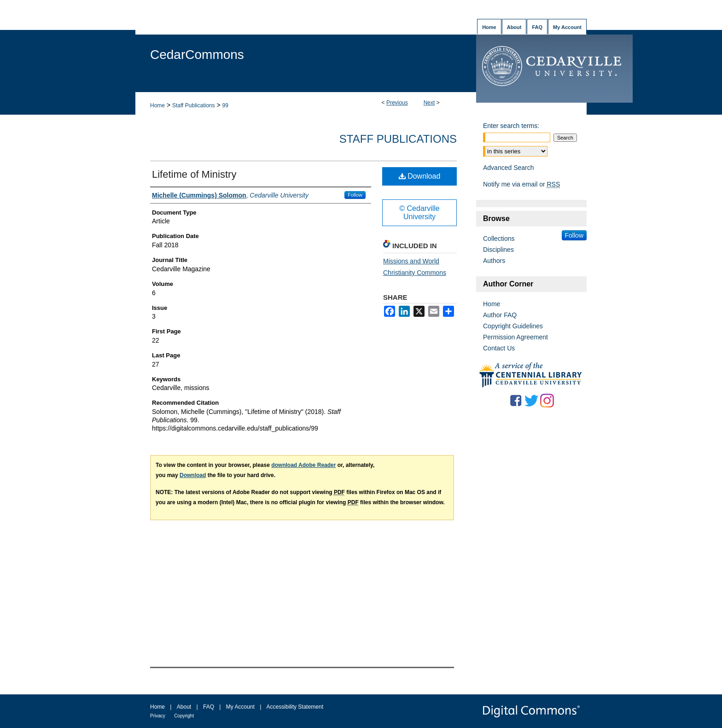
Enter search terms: (511, 126)
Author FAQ (500, 315)
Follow (355, 195)
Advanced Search (509, 168)
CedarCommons (197, 55)
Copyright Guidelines (513, 326)
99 (225, 105)
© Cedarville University (419, 213)
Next (429, 103)
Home (157, 105)
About (184, 707)
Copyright (184, 716)
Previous (397, 103)
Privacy (158, 716)
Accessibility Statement (295, 707)
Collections (499, 239)
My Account (240, 707)
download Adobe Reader (303, 465)
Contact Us (499, 348)
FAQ (209, 707)
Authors (494, 261)
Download (420, 176)
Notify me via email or (521, 184)
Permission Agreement (515, 337)
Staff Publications (194, 105)
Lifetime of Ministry (194, 174)
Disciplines (498, 250)
